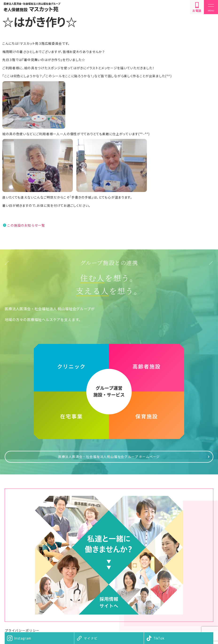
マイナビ (91, 638)
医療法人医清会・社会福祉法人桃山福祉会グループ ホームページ (109, 457)
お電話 (197, 7)
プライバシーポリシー (22, 630)
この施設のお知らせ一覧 (26, 225)
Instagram (23, 638)
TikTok (159, 638)
